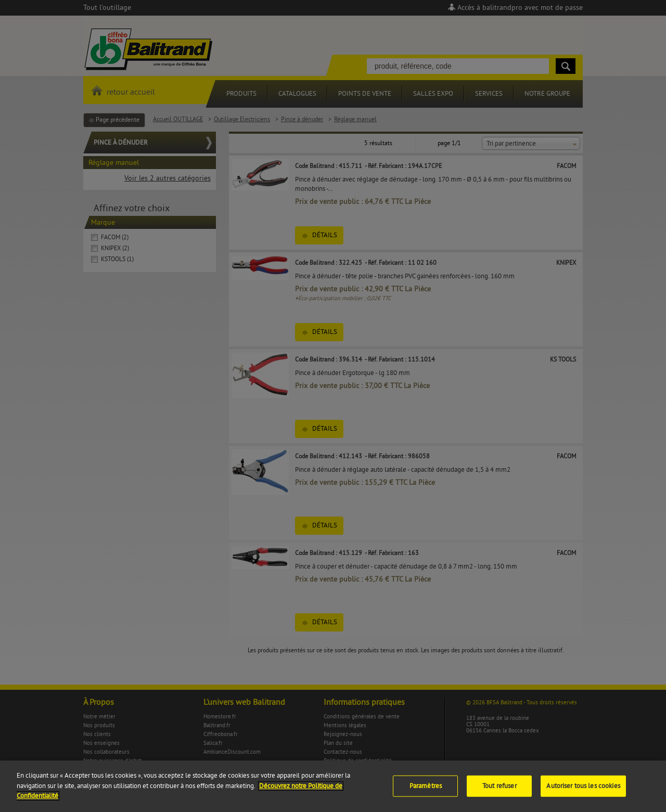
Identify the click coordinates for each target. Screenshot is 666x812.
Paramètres (426, 791)
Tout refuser (499, 791)
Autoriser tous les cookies (583, 791)
